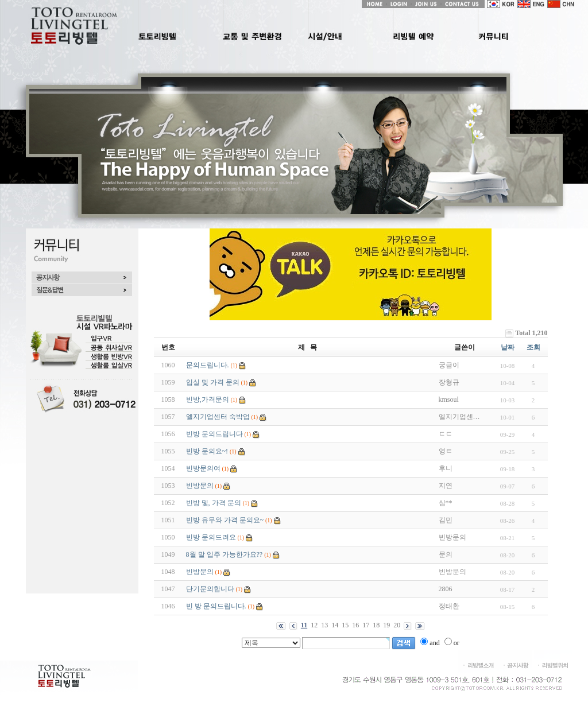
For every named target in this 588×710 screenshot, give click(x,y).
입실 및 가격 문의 (213, 382)
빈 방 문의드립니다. (216, 606)
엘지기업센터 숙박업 (218, 417)
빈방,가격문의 (208, 399)
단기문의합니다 (210, 589)
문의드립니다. (208, 365)
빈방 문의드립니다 (214, 434)
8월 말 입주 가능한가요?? (225, 554)
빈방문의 (200, 486)
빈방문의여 (203, 468)
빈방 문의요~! (207, 451)
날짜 (508, 347)
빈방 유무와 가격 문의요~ (225, 520)
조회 (533, 347)
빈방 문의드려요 (211, 537)
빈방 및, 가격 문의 (214, 503)
